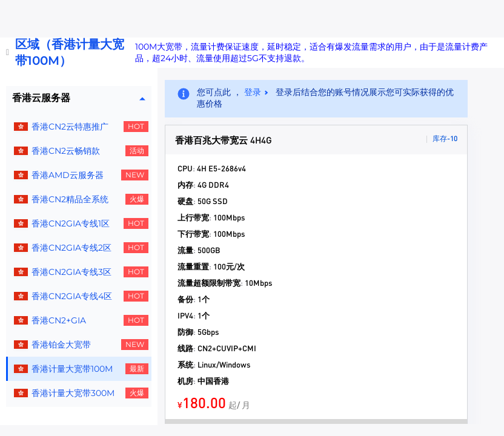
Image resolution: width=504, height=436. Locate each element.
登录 (253, 92)
